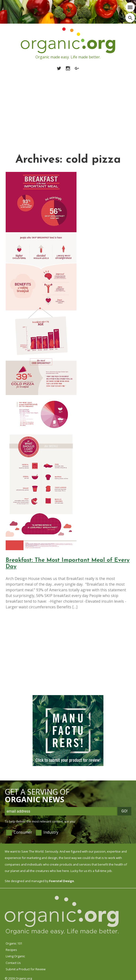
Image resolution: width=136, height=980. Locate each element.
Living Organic (15, 956)
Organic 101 (14, 943)
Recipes (11, 950)
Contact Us (13, 963)
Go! (124, 811)
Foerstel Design (62, 881)
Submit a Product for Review (26, 969)
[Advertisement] (68, 107)
